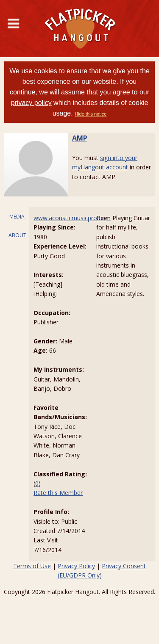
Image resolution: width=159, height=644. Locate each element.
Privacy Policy (76, 566)
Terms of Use (32, 566)
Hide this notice (91, 114)
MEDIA (17, 217)
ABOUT (17, 235)
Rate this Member (58, 493)
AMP (80, 138)
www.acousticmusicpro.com (72, 218)
